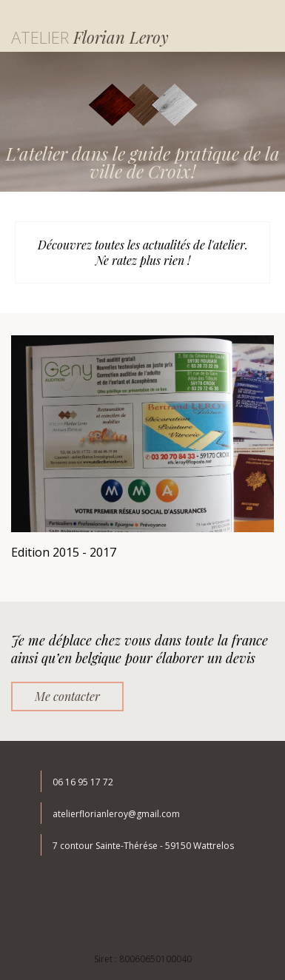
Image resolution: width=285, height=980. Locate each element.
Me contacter (67, 696)
